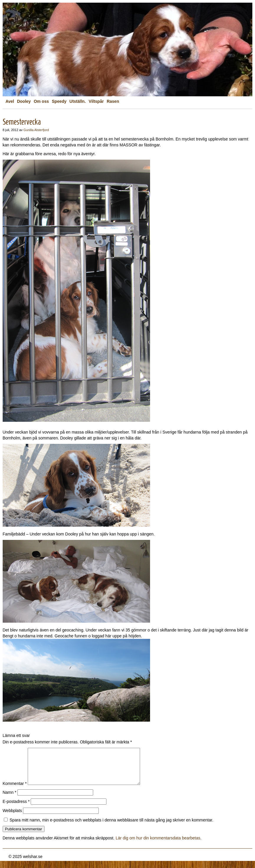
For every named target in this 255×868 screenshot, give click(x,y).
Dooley (24, 101)
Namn (10, 799)
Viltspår (96, 101)
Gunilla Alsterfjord (36, 130)
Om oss (41, 101)
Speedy (59, 101)
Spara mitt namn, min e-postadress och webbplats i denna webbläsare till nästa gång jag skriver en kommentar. (112, 827)
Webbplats (12, 818)
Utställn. (78, 101)
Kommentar (15, 791)
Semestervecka (22, 122)
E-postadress (16, 809)
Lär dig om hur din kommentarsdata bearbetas (158, 845)
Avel (10, 101)
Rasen (113, 101)
